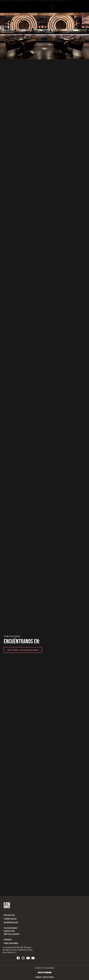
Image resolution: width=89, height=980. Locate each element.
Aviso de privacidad (45, 973)
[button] (3, 29)
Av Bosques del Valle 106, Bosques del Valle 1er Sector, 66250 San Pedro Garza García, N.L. (18, 950)
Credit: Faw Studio (45, 977)
